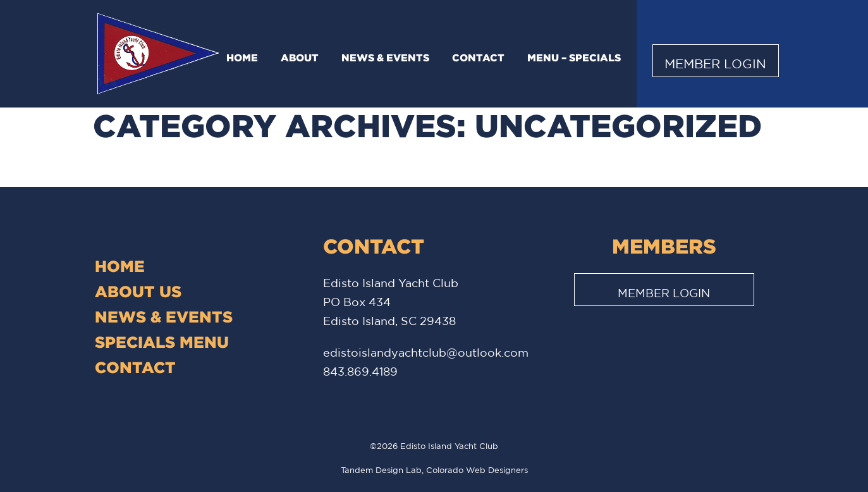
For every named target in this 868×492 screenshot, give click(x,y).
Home (242, 58)
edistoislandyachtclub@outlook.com (426, 352)
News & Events (385, 58)
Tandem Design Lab (381, 470)
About (300, 58)
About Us (138, 291)
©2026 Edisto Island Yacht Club (434, 446)
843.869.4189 (360, 371)
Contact (478, 58)
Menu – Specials (574, 58)
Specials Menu (162, 342)
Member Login (715, 64)
